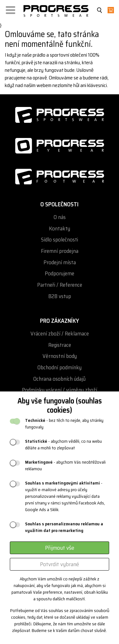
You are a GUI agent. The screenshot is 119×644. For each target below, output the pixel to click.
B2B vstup (60, 296)
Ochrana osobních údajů (60, 379)
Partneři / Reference (60, 285)
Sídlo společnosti (60, 240)
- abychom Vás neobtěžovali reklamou (65, 466)
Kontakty (60, 229)
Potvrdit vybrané (60, 564)
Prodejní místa (60, 263)
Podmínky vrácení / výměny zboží (60, 390)
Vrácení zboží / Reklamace (60, 334)
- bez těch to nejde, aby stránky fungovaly (64, 424)
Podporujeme (60, 274)
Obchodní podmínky (60, 368)
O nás (60, 217)
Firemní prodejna (60, 251)
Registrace (60, 345)
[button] (10, 9)
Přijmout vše (60, 548)
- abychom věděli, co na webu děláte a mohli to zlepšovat (63, 445)
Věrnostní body (60, 356)
